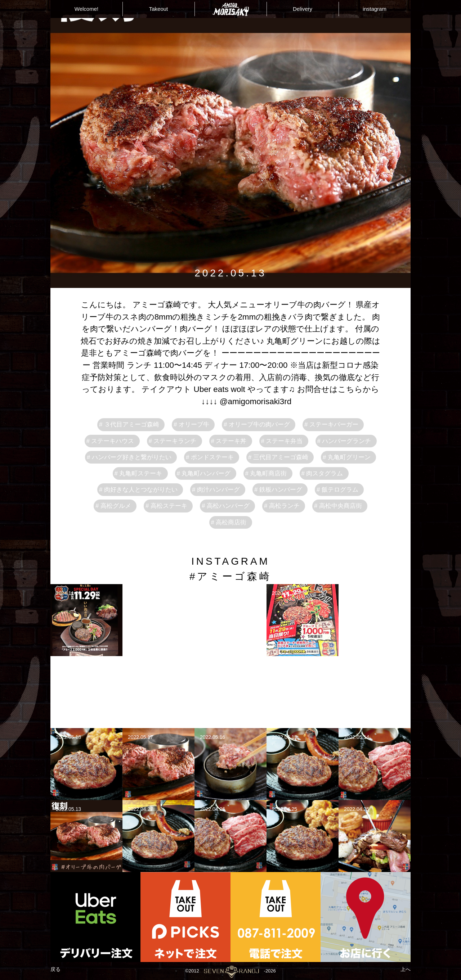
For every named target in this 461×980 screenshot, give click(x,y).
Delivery (303, 9)
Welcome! (86, 9)
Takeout (159, 9)
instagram (375, 9)
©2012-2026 (230, 971)
